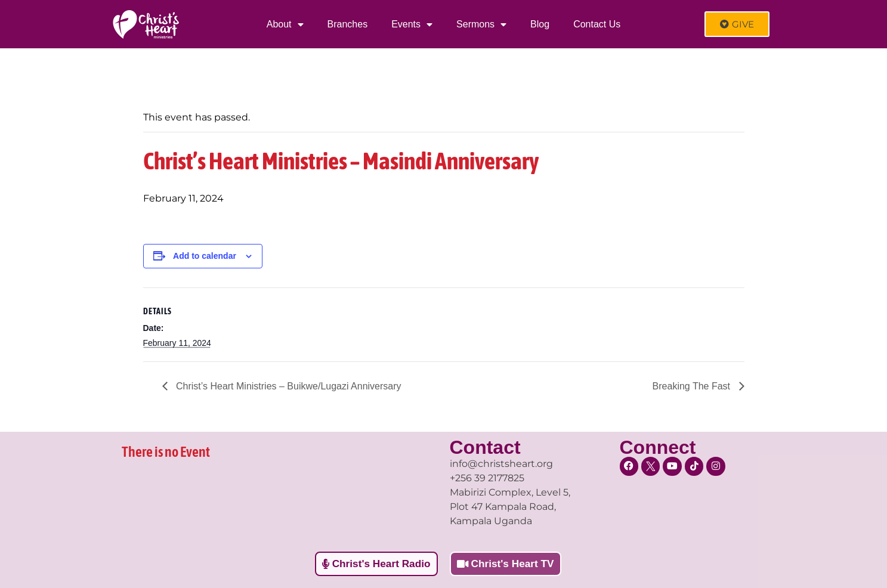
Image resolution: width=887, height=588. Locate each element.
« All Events (170, 79)
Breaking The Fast (693, 386)
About (285, 24)
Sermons (481, 24)
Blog (540, 24)
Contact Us (597, 24)
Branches (348, 24)
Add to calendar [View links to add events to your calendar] (205, 256)
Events (412, 24)
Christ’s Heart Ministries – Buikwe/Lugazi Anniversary (288, 386)
